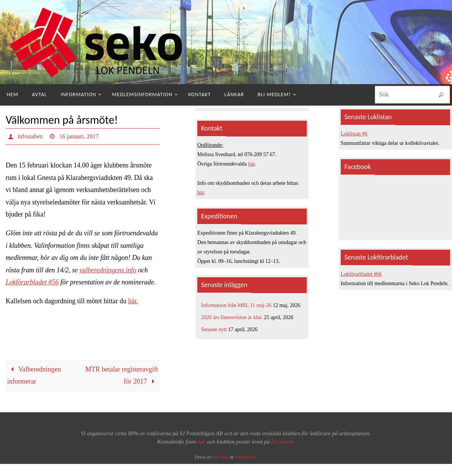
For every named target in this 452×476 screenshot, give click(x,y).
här (251, 164)
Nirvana (221, 457)
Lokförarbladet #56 (32, 282)
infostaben (30, 136)
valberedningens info (108, 270)
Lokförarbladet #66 (361, 274)
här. (133, 301)
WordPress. (246, 457)
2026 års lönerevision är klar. (232, 317)
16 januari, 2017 (79, 136)
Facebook (282, 442)
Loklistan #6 (354, 134)
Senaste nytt (214, 329)
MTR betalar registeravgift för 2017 (122, 375)
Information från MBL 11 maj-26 (236, 305)
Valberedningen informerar (34, 375)
